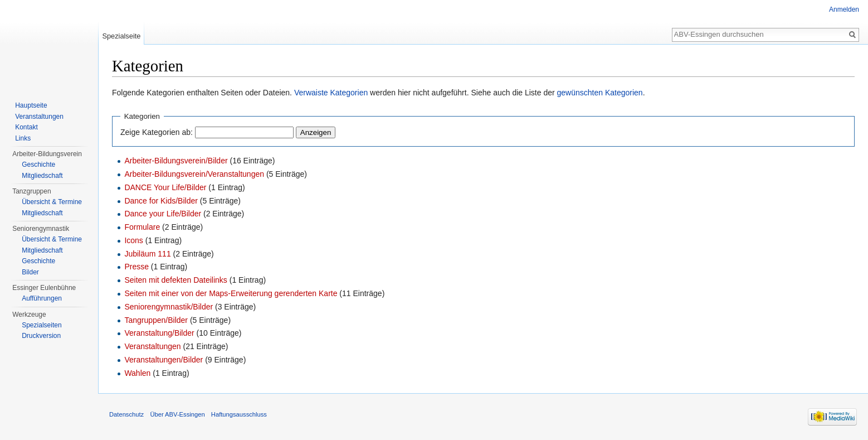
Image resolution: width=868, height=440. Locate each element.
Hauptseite (31, 105)
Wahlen (137, 373)
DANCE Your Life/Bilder (165, 187)
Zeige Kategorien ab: (157, 132)
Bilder (30, 272)
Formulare (142, 227)
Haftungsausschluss (239, 414)
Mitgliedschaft (42, 176)
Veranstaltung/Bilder (159, 333)
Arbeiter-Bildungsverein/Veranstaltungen (194, 174)
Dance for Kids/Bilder (161, 201)
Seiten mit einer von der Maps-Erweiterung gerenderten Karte (231, 293)
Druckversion (41, 336)
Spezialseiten (42, 325)
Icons (133, 240)
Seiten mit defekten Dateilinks (175, 280)
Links (23, 138)
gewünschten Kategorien (600, 93)
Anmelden (844, 9)
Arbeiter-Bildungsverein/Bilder (176, 161)
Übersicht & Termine (52, 202)
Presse (136, 267)
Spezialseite (121, 36)
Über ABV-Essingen (177, 414)
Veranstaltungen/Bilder (164, 360)
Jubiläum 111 (147, 254)
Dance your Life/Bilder (163, 214)
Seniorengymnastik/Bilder (169, 307)
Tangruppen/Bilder (156, 320)
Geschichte (38, 165)
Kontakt (26, 127)
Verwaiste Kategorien (331, 93)
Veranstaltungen (152, 346)
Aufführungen (42, 298)
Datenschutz (126, 414)
